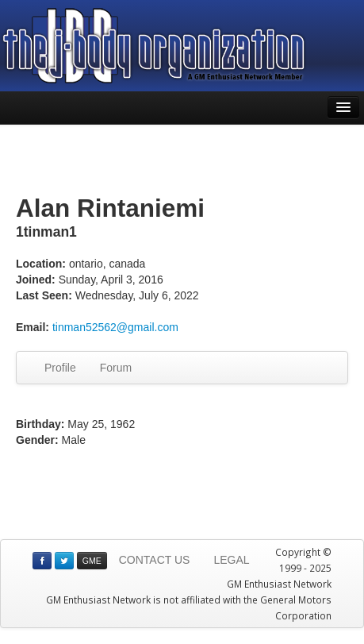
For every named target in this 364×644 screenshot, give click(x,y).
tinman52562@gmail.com (115, 327)
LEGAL (231, 560)
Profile (60, 368)
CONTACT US (155, 560)
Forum (116, 368)
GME (92, 561)
